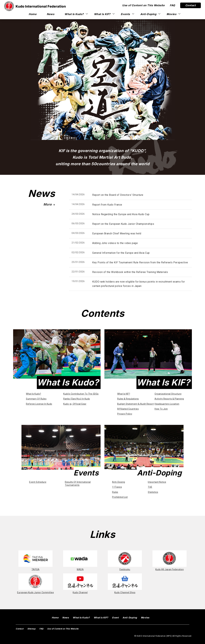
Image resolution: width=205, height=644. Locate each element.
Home (33, 14)
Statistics (153, 492)
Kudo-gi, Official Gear (75, 404)
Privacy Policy (125, 414)
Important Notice (157, 482)
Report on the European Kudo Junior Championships (123, 224)
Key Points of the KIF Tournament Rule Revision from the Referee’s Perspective (140, 262)
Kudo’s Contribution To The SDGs (81, 394)
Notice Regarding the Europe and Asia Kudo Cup (121, 214)
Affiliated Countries (128, 409)
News (51, 14)
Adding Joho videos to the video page (115, 243)
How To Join (161, 409)
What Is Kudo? (74, 14)
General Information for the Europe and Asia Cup (121, 253)
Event (115, 618)
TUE (150, 487)
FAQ (172, 5)
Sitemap (32, 629)
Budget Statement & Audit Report (136, 404)
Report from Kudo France (107, 205)
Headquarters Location (167, 404)
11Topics (117, 487)
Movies (171, 14)
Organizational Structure (168, 394)
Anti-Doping (148, 14)
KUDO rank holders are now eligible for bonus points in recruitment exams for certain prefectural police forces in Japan (139, 284)
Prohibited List (120, 497)
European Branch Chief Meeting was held (117, 233)
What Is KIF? (102, 14)
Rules (115, 492)
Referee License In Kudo (39, 404)
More (49, 204)
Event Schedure (38, 482)
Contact (191, 5)
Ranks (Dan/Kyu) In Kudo (77, 399)
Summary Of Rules (36, 399)
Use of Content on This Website (143, 5)
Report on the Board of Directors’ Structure (118, 195)
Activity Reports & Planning (169, 399)
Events (125, 14)
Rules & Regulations (128, 399)
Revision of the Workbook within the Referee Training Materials (130, 272)
